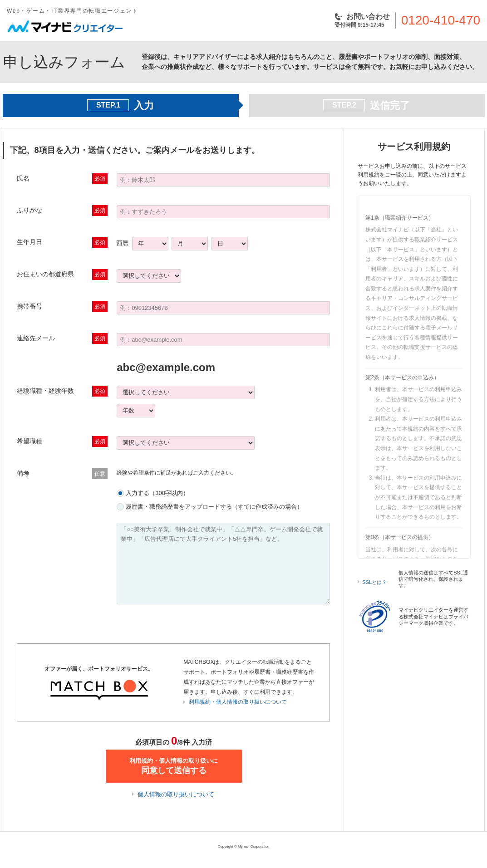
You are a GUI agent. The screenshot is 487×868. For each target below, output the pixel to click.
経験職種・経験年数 (45, 391)
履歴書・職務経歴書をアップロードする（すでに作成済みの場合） (214, 507)
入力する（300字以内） (157, 493)
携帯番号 (30, 306)
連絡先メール (36, 338)
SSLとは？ (374, 582)
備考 (23, 473)
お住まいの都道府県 (45, 274)
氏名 (23, 178)
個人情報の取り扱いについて (176, 794)
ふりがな (30, 210)
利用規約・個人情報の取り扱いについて (238, 702)
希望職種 (30, 441)
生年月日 (30, 242)
